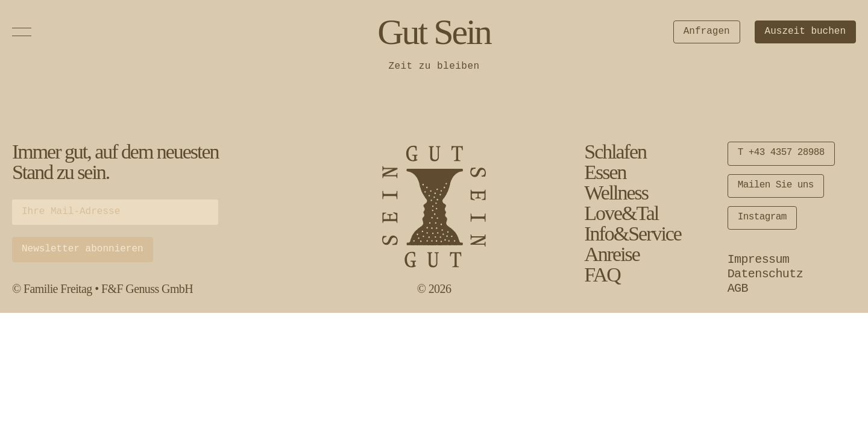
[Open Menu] (22, 32)
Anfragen (707, 31)
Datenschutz (765, 274)
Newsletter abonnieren (83, 249)
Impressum (759, 259)
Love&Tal (621, 213)
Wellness (616, 193)
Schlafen (615, 152)
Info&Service (633, 234)
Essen (605, 172)
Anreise (612, 254)
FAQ (602, 275)
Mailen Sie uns (776, 185)
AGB (738, 288)
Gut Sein (434, 32)
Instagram (762, 217)
